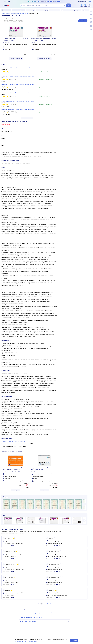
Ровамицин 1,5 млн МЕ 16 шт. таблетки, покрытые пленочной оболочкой (15, 39)
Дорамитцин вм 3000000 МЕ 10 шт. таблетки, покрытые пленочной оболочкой (14, 469)
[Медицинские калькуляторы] (91, 22)
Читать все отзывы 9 (27, 118)
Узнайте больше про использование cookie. (26, 641)
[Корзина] (90, 5)
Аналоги (83, 21)
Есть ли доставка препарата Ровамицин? (44, 617)
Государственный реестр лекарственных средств (15, 441)
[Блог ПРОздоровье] (91, 18)
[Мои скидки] (91, 15)
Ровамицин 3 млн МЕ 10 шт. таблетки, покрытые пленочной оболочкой (43, 39)
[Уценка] (85, 5)
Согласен (74, 640)
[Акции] (82, 5)
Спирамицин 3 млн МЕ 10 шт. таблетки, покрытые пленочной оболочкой (44, 469)
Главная (3, 13)
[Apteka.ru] (6, 5)
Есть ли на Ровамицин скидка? (44, 622)
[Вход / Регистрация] (91, 11)
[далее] (84, 504)
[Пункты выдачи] (91, 30)
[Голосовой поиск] (64, 5)
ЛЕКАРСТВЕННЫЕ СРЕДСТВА (10, 13)
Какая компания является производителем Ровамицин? (44, 613)
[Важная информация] (91, 26)
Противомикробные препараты (22, 13)
